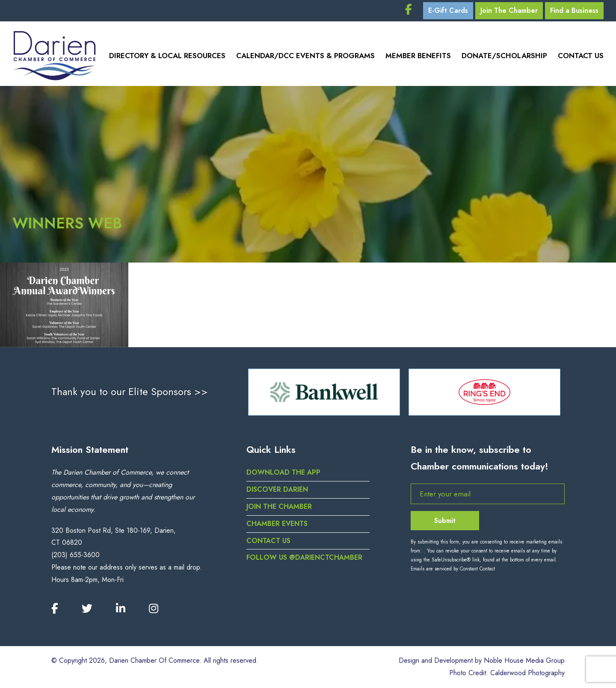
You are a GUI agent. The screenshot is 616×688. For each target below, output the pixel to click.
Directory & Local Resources (167, 56)
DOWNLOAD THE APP (283, 472)
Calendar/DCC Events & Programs (305, 56)
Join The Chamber (509, 10)
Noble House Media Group (524, 660)
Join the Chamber (279, 506)
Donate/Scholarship (504, 56)
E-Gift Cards (448, 10)
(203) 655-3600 (76, 555)
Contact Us (581, 56)
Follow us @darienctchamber (304, 557)
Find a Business (574, 10)
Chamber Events (277, 524)
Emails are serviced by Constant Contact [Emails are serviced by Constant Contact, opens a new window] (453, 569)
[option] (324, 392)
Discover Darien (277, 489)
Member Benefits (418, 56)
